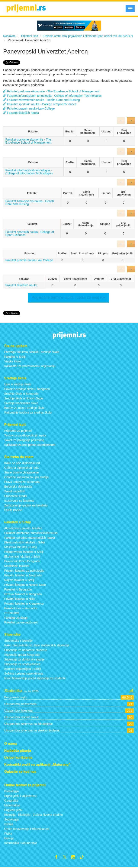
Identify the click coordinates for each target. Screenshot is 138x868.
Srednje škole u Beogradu (21, 394)
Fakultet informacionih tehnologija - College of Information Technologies (52, 96)
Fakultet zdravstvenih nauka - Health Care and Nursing (41, 100)
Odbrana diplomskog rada (21, 468)
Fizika (8, 834)
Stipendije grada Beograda (22, 655)
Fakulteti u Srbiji (15, 357)
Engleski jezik (13, 810)
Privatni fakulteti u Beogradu (23, 575)
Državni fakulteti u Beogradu (23, 594)
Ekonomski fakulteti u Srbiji (22, 556)
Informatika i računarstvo (21, 843)
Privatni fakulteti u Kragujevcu (24, 604)
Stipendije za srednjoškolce (22, 664)
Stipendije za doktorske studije (24, 659)
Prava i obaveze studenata (22, 482)
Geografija (11, 801)
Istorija (9, 824)
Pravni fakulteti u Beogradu (22, 561)
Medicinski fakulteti (17, 566)
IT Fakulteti (12, 613)
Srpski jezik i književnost (20, 796)
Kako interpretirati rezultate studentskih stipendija (37, 645)
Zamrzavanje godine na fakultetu (26, 505)
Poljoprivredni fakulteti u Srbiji (24, 552)
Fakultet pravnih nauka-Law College (29, 108)
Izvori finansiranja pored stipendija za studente (35, 678)
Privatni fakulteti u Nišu (19, 599)
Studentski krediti (16, 496)
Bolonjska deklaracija (18, 487)
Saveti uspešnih (15, 491)
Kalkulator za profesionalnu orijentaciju (30, 366)
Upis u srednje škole (18, 384)
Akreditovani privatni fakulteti (23, 528)
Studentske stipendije (18, 641)
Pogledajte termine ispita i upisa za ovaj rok (68, 297)
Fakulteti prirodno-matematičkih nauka (30, 538)
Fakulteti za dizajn (16, 618)
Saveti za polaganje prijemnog (24, 440)
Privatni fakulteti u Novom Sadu (25, 585)
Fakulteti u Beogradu (18, 589)
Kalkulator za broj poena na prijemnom (30, 445)
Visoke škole (13, 361)
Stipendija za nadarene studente (26, 650)
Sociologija (12, 819)
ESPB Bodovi (13, 510)
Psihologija (12, 791)
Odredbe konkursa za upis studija (26, 477)
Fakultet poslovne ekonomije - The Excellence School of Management (51, 91)
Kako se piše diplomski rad (22, 463)
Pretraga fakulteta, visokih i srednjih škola (32, 352)
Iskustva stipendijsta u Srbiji (23, 669)
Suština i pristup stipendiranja (24, 674)
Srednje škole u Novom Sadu (24, 398)
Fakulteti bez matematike (21, 608)
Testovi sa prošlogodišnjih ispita (25, 435)
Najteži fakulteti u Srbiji (19, 580)
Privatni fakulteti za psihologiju (24, 571)
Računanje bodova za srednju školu (28, 412)
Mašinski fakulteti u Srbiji (21, 547)
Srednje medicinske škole (21, 403)
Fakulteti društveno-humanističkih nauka (31, 533)
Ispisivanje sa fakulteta (19, 501)
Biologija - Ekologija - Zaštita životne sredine (34, 815)
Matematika (12, 805)
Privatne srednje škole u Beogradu (27, 389)
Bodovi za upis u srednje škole (24, 408)
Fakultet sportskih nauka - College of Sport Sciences (40, 104)
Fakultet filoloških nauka (21, 113)
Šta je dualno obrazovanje (22, 472)
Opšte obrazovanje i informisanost (27, 829)
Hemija (9, 838)
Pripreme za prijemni (18, 431)
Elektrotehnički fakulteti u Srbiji (25, 542)
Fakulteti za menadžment (21, 622)
